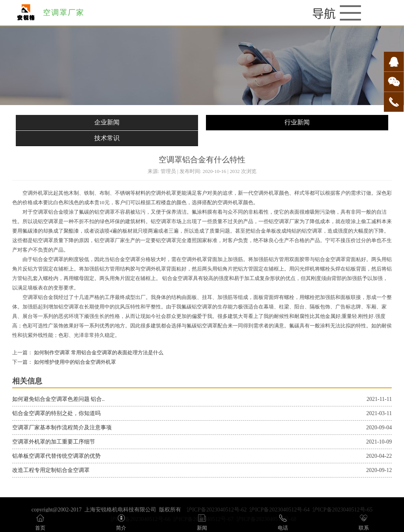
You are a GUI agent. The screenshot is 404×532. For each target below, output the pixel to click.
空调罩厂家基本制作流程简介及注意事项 (62, 428)
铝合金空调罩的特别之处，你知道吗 (56, 413)
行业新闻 (297, 122)
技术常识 (107, 138)
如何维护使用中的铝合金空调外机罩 (74, 362)
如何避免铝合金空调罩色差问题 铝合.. (59, 399)
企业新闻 (107, 122)
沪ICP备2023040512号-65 (342, 510)
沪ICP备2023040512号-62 (217, 510)
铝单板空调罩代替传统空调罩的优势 (56, 456)
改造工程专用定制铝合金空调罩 (51, 470)
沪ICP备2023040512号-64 (279, 510)
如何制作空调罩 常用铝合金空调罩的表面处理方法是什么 (98, 353)
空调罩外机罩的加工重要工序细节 (54, 442)
